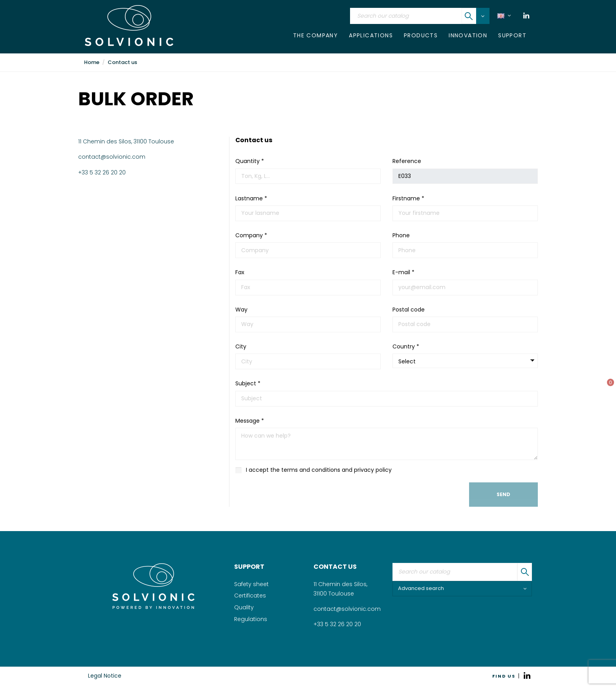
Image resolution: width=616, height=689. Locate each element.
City (241, 346)
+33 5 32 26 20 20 (102, 172)
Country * (406, 346)
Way (241, 310)
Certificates (250, 596)
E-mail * (403, 272)
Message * (250, 421)
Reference (407, 161)
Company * (251, 235)
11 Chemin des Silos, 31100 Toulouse (126, 141)
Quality (244, 607)
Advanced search (462, 588)
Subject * (248, 383)
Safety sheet (251, 584)
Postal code (409, 310)
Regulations (251, 619)
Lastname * (251, 198)
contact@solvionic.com (112, 157)
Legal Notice (105, 676)
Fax (240, 272)
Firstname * (408, 198)
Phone (401, 235)
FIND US (504, 676)
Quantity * (250, 161)
